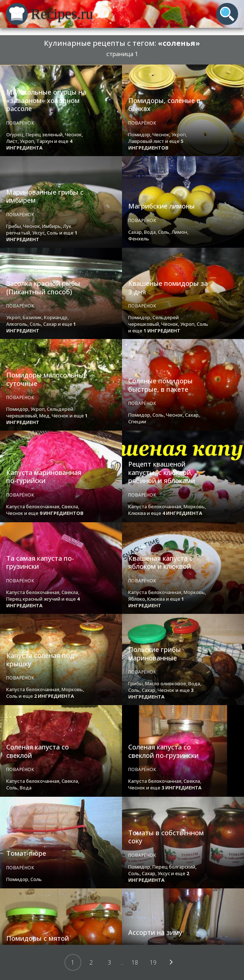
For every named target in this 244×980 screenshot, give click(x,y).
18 (135, 962)
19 (153, 962)
